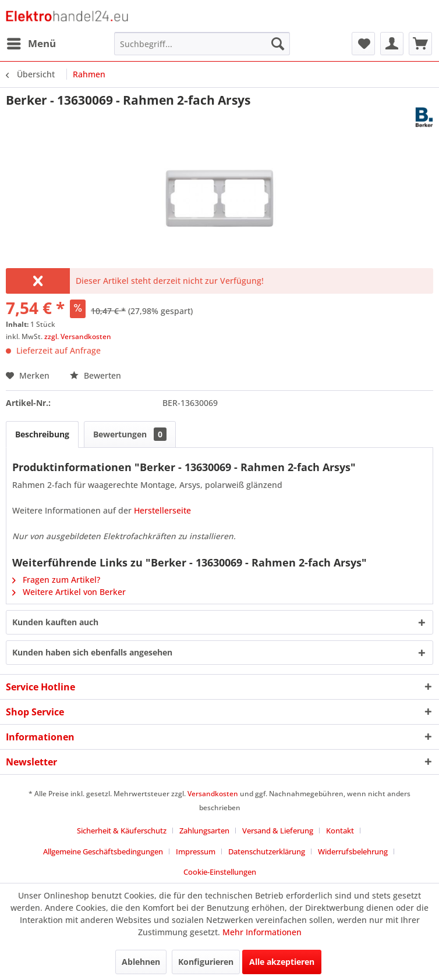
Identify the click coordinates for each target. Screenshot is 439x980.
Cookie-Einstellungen (220, 872)
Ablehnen (141, 962)
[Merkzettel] (363, 44)
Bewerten (95, 375)
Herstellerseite (162, 510)
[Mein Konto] (392, 44)
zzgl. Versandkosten (78, 336)
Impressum (196, 851)
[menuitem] (31, 44)
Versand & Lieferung (278, 831)
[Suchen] (278, 44)
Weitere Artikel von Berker (69, 592)
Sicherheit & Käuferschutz (122, 831)
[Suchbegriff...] (202, 44)
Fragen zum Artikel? (56, 580)
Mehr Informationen (262, 932)
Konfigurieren (206, 962)
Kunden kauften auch (55, 622)
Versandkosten (213, 794)
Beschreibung (42, 434)
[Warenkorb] (420, 44)
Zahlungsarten (204, 831)
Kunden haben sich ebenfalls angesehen (92, 652)
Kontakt (340, 831)
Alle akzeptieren (282, 962)
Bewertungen (130, 434)
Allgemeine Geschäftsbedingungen (103, 851)
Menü (31, 42)
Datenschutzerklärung (267, 851)
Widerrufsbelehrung (353, 851)
